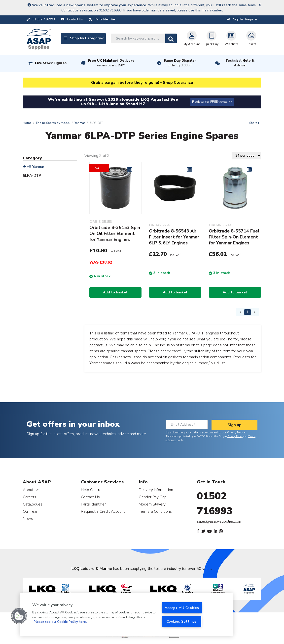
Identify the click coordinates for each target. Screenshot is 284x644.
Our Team (31, 511)
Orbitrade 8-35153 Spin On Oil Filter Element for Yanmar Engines (115, 233)
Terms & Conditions (155, 511)
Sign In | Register (242, 19)
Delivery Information (156, 490)
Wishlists (231, 38)
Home (27, 123)
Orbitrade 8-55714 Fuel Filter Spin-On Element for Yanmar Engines (234, 237)
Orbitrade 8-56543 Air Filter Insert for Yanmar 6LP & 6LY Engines (174, 237)
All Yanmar (34, 167)
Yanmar (80, 123)
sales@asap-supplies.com (220, 521)
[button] (19, 616)
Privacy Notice (236, 432)
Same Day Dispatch (180, 63)
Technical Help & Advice (240, 63)
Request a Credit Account (103, 511)
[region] (126, 615)
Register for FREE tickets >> (212, 102)
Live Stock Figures (51, 63)
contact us (98, 345)
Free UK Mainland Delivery (111, 63)
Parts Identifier (93, 504)
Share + (254, 123)
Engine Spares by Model (53, 123)
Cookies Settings (182, 621)
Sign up (234, 425)
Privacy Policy (235, 436)
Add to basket (115, 292)
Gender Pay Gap (153, 497)
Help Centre (91, 490)
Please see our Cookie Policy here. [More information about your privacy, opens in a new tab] (60, 622)
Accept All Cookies (182, 608)
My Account (192, 38)
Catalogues (33, 504)
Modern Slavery (152, 504)
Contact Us (90, 497)
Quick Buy (212, 38)
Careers (30, 497)
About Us (31, 490)
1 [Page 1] (248, 312)
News (28, 519)
